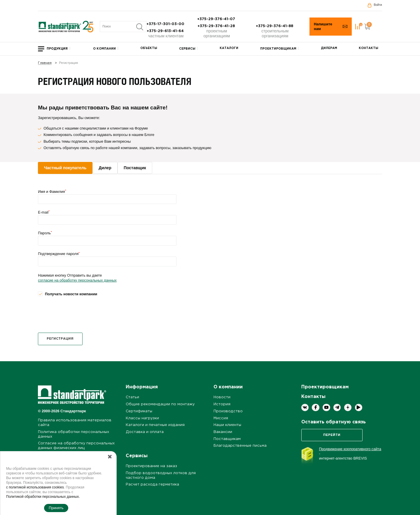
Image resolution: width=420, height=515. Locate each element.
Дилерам (329, 48)
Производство (228, 411)
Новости (222, 397)
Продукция (57, 49)
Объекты (149, 48)
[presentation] (82, 315)
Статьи (132, 397)
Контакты (369, 48)
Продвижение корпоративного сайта (350, 449)
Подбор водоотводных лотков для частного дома (161, 475)
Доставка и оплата (145, 432)
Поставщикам (227, 439)
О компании (104, 49)
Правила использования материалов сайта (75, 423)
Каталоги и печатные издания (155, 425)
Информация (142, 387)
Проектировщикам (278, 49)
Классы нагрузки (142, 418)
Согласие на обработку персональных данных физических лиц (76, 446)
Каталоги (229, 48)
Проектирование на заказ (151, 466)
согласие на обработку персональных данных (77, 280)
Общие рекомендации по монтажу (160, 404)
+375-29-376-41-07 (217, 19)
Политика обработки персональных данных (73, 434)
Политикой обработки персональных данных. (43, 497)
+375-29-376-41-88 (275, 26)
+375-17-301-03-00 (166, 24)
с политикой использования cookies (35, 487)
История (222, 404)
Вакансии (223, 432)
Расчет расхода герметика (152, 485)
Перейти (332, 435)
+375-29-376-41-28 (217, 26)
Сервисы (187, 49)
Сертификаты (139, 411)
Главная (45, 63)
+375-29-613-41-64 (166, 31)
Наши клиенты (227, 425)
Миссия (221, 418)
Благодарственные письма (240, 446)
